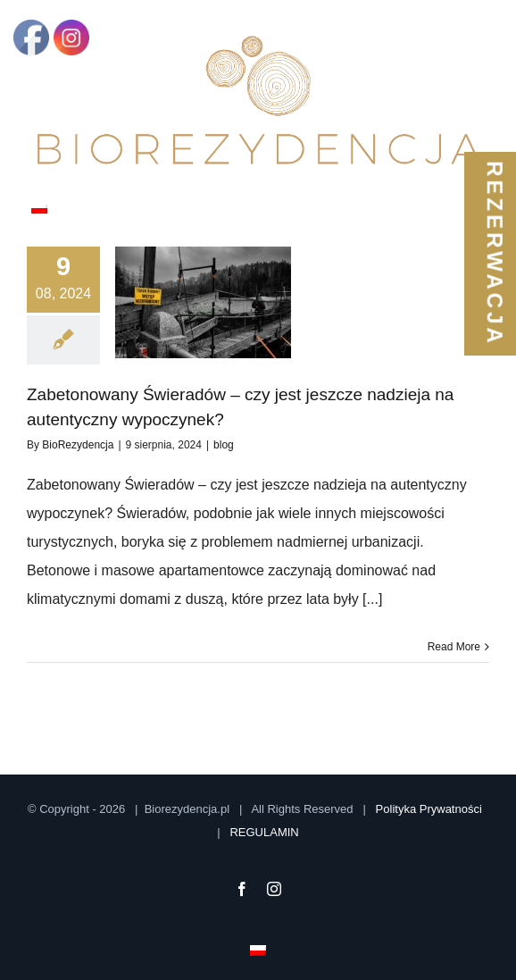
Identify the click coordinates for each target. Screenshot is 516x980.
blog (224, 445)
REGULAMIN (264, 832)
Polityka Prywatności (429, 809)
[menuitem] (39, 206)
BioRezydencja (78, 445)
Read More (454, 647)
